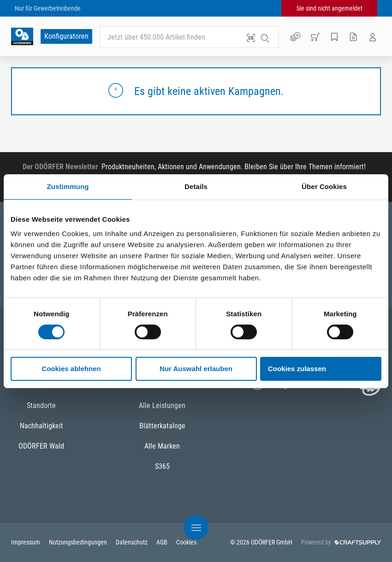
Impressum (26, 542)
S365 (162, 466)
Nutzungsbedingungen (79, 542)
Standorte (41, 405)
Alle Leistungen (162, 405)
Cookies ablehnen (71, 369)
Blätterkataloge (162, 426)
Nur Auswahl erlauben (196, 369)
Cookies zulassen (297, 369)
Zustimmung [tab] (68, 186)
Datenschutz (132, 542)
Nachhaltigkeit (42, 426)
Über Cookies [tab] (324, 186)
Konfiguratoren (66, 36)
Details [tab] (196, 186)
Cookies (186, 542)
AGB (163, 542)
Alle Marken (162, 446)
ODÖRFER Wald (41, 446)
